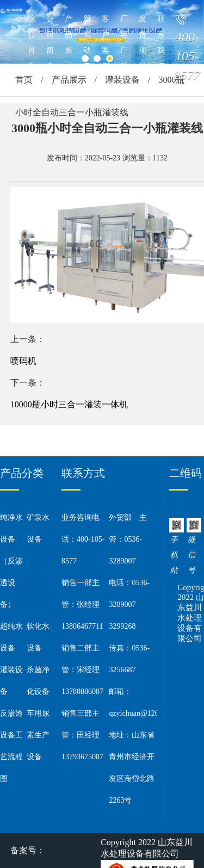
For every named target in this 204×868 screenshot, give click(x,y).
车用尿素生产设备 (38, 735)
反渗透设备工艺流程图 (11, 746)
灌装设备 (122, 80)
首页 (24, 80)
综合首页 (32, 42)
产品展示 (69, 42)
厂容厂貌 (124, 42)
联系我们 (161, 42)
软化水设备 (38, 637)
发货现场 (143, 42)
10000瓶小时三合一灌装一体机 (69, 404)
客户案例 (106, 42)
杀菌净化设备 (38, 681)
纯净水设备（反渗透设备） (11, 561)
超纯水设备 (11, 637)
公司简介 (50, 42)
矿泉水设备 (38, 528)
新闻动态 (87, 42)
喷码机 (23, 361)
